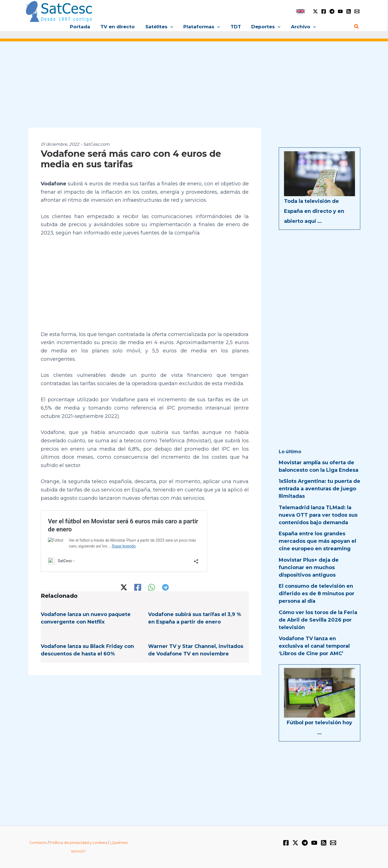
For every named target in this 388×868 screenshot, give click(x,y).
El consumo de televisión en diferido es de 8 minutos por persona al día (317, 594)
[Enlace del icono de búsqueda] (357, 27)
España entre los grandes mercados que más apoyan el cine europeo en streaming (317, 541)
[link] (300, 11)
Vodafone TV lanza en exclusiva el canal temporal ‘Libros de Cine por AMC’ (314, 646)
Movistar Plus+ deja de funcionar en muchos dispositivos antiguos (309, 567)
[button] (171, 27)
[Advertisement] (194, 88)
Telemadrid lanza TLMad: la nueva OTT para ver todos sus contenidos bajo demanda (318, 515)
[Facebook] (324, 11)
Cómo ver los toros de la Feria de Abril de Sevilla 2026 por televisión (318, 620)
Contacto (38, 842)
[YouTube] (340, 11)
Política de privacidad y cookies (78, 842)
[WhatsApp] (152, 587)
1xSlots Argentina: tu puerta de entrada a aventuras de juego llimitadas (319, 489)
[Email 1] (357, 11)
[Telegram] (332, 11)
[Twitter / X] (315, 11)
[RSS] (349, 11)
